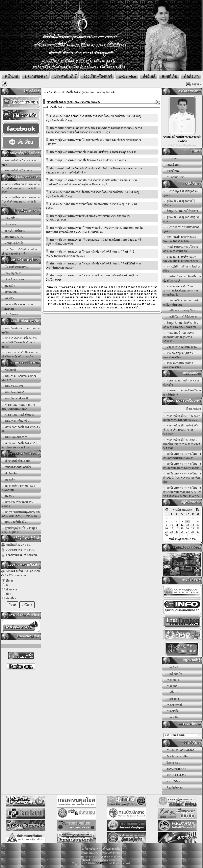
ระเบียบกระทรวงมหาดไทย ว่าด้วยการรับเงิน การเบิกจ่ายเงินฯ (182, 466)
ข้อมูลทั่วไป (10, 218)
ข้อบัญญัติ (9, 370)
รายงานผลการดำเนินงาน (18, 415)
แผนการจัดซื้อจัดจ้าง (16, 421)
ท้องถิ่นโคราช (173, 788)
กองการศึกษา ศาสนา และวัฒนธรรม (18, 488)
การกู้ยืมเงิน (172, 667)
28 (193, 532)
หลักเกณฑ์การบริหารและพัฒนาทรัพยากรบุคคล (180, 239)
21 (193, 528)
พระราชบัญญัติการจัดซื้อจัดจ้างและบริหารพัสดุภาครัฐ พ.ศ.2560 (181, 430)
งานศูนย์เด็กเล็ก (13, 243)
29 (198, 532)
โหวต (12, 605)
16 (166, 528)
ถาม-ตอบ (170, 158)
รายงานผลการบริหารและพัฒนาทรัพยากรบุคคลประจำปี (181, 259)
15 (198, 525)
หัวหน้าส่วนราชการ (15, 279)
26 (182, 532)
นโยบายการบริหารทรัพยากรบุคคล (181, 229)
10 (172, 525)
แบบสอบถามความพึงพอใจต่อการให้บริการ (182, 393)
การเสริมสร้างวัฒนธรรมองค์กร (18, 504)
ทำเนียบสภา (11, 314)
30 (166, 535)
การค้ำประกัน (173, 674)
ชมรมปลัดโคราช (175, 775)
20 (187, 528)
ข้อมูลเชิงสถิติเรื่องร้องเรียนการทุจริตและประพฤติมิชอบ (181, 325)
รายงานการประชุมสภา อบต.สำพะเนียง (178, 365)
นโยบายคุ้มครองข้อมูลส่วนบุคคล (181, 193)
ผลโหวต (27, 605)
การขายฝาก (172, 699)
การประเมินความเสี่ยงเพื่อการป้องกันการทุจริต (182, 279)
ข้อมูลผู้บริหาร (12, 273)
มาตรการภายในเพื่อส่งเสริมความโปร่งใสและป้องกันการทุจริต (20, 342)
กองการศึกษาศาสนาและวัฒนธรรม (18, 307)
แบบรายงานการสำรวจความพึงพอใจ (181, 383)
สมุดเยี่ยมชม (172, 165)
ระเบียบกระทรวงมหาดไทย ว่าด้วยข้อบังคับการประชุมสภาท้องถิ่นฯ (182, 478)
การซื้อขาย (171, 692)
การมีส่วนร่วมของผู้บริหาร (180, 310)
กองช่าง (8, 298)
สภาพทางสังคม (13, 237)
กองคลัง (8, 286)
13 (187, 525)
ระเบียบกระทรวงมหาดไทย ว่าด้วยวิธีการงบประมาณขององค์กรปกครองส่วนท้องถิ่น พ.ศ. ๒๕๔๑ (182, 492)
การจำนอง (171, 680)
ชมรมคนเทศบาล (175, 769)
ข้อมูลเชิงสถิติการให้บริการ (181, 211)
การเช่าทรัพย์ (173, 705)
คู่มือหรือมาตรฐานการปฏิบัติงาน (181, 219)
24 (172, 532)
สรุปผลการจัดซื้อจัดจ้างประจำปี (21, 429)
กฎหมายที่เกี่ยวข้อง (15, 522)
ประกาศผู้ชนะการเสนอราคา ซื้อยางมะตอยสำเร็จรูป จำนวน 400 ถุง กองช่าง (93, 152)
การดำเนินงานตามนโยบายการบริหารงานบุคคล (181, 249)
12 (182, 525)
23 (166, 532)
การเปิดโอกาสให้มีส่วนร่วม (181, 317)
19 (182, 528)
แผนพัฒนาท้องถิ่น (14, 392)
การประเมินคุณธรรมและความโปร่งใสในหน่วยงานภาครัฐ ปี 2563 (21, 188)
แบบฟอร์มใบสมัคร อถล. (17, 170)
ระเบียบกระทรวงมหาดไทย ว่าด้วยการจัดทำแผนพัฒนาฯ (182, 456)
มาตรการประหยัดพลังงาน (180, 347)
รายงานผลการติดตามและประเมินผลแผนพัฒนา (19, 407)
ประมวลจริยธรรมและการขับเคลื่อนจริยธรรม (181, 303)
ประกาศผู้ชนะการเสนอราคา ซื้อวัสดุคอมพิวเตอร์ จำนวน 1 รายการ (88, 160)
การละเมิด (171, 717)
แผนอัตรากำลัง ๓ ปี (15, 398)
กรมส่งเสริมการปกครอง (179, 750)
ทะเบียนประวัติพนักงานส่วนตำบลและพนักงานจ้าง (20, 252)
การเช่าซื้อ (171, 711)
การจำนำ (170, 686)
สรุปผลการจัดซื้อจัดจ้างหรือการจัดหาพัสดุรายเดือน (20, 445)
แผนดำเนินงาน (13, 386)
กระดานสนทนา (174, 177)
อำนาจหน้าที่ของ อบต (16, 461)
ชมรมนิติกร (172, 781)
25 (177, 532)
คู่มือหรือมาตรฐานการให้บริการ (179, 203)
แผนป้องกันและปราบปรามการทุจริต (21, 330)
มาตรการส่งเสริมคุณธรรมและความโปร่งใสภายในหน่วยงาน (21, 514)
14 (193, 525)
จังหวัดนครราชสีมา (176, 756)
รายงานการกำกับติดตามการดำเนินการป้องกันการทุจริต (20, 354)
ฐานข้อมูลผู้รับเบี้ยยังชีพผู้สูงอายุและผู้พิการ (20, 530)
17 (172, 528)
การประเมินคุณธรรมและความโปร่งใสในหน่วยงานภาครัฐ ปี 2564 (21, 201)
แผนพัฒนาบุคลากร (15, 437)
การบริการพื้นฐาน (14, 231)
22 (198, 528)
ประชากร (9, 224)
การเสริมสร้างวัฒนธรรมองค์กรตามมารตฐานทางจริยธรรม (179, 337)
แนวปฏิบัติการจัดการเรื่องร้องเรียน (182, 269)
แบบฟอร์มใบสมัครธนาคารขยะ (19, 163)
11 (177, 525)
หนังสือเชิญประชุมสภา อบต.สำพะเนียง (178, 355)
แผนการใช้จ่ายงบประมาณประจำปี (19, 378)
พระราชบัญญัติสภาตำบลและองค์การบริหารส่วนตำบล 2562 (182, 418)
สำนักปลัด (9, 292)
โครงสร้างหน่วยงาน (15, 267)
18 (177, 528)
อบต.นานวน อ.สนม (182, 735)
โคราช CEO (172, 763)
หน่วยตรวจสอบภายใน (17, 467)
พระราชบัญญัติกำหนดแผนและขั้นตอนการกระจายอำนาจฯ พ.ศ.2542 (182, 444)
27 (187, 532)
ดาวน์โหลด (172, 171)
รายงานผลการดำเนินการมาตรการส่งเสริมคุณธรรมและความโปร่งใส (181, 291)
